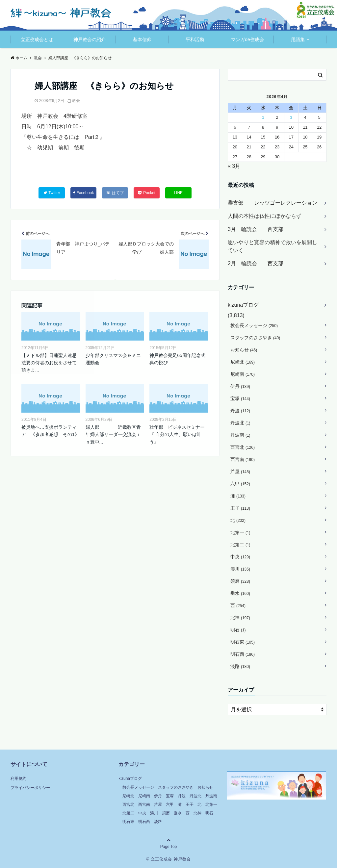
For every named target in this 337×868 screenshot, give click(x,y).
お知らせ (244, 350)
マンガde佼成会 (247, 39)
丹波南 (240, 435)
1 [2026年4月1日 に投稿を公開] (263, 117)
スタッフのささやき (255, 338)
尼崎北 (243, 362)
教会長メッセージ (254, 325)
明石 (238, 630)
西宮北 (243, 447)
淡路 (240, 666)
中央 (240, 557)
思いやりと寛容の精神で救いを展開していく (272, 246)
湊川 (240, 569)
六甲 (240, 484)
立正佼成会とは (37, 39)
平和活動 (195, 39)
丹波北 (240, 423)
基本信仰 (142, 39)
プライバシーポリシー (30, 788)
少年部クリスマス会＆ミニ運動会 (113, 359)
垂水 (240, 593)
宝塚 (240, 398)
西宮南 (243, 459)
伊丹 (240, 386)
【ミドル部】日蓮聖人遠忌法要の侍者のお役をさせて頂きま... (49, 363)
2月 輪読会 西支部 (256, 263)
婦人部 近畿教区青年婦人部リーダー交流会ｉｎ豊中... (113, 434)
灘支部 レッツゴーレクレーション (272, 203)
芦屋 (240, 472)
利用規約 (18, 779)
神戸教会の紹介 (90, 39)
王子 (240, 508)
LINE (178, 193)
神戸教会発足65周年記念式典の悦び (177, 359)
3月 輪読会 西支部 (256, 229)
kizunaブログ (243, 305)
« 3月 (234, 166)
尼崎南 (243, 374)
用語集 (298, 39)
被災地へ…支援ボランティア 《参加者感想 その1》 (50, 431)
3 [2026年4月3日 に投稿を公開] (291, 117)
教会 (76, 101)
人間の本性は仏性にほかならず (265, 216)
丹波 (240, 411)
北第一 (240, 532)
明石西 (243, 654)
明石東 (243, 642)
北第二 (240, 545)
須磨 (240, 581)
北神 (240, 618)
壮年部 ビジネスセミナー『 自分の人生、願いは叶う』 (177, 434)
